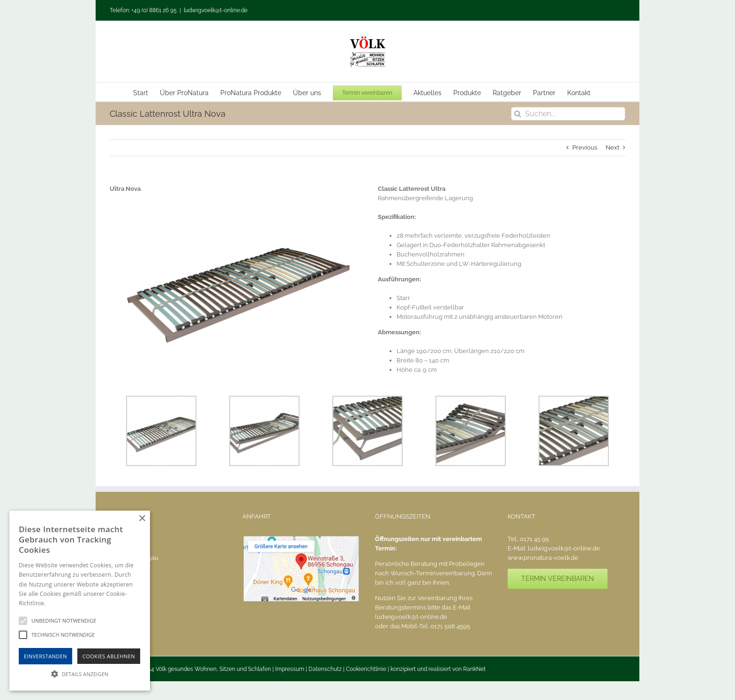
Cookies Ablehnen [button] (109, 656)
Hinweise (59, 603)
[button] (80, 674)
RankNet (474, 669)
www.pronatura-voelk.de (543, 558)
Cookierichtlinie (366, 669)
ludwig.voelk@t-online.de (216, 10)
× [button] (142, 519)
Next (612, 147)
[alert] (80, 601)
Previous (585, 147)
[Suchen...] (568, 114)
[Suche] (518, 114)
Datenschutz (325, 669)
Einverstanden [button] (45, 656)
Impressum (290, 669)
